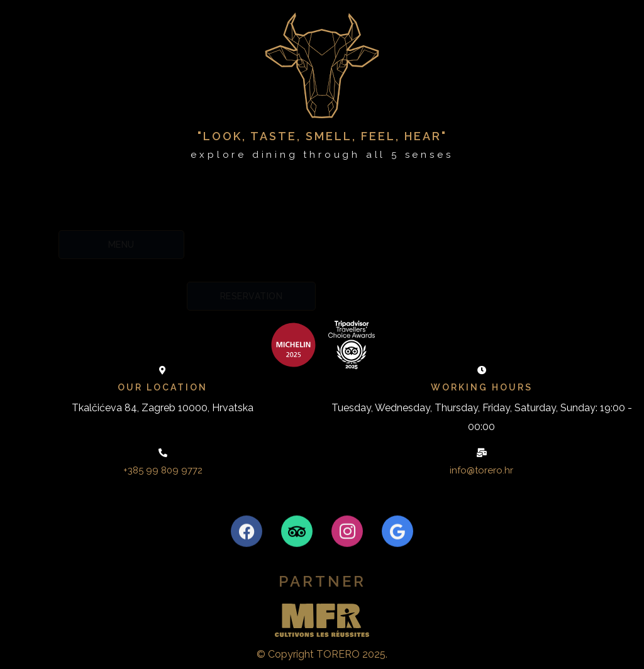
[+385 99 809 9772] (163, 453)
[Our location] (163, 370)
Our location (163, 387)
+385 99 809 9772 (163, 470)
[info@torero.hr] (482, 453)
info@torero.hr (481, 470)
